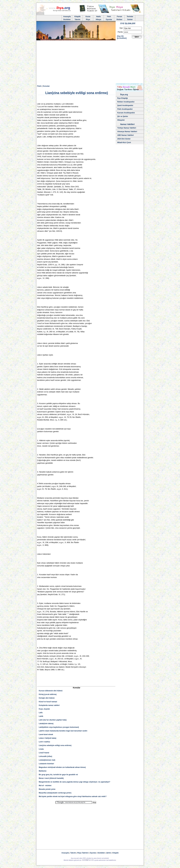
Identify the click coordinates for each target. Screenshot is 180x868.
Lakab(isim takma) (46, 724)
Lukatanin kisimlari (46, 764)
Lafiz (41, 713)
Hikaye (98, 19)
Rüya (88, 19)
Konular (46, 86)
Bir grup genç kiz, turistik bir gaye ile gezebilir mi (58, 775)
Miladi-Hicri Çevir (124, 142)
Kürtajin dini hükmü (47, 698)
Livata (41, 749)
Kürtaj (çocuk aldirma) (48, 694)
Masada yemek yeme (47, 789)
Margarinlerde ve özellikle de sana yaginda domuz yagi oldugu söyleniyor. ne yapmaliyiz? (74, 782)
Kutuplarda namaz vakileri (49, 705)
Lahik (41, 716)
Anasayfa (67, 17)
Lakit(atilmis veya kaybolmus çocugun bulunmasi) (59, 727)
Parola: (120, 32)
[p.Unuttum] (122, 38)
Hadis (98, 17)
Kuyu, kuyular (44, 709)
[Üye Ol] (120, 36)
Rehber (119, 19)
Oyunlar (109, 19)
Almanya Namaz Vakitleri (127, 132)
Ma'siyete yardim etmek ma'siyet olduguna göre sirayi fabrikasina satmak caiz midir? (73, 796)
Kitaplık (116, 853)
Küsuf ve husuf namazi (48, 702)
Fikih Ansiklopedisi (125, 109)
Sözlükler (67, 19)
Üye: (121, 28)
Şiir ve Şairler (123, 116)
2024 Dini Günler (124, 139)
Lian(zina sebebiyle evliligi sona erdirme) (55, 745)
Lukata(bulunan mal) (47, 760)
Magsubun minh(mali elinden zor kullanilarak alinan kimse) (62, 767)
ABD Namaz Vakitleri (125, 135)
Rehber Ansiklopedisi (126, 102)
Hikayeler (121, 120)
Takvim (77, 19)
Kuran (88, 17)
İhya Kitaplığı (123, 98)
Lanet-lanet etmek (46, 734)
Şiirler (109, 853)
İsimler (130, 19)
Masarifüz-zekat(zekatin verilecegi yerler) (55, 793)
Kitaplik (77, 17)
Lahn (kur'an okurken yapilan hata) (53, 720)
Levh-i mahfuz (44, 742)
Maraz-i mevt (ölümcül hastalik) (51, 778)
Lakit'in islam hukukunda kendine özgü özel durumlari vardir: (63, 731)
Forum (119, 17)
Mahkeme (43, 771)
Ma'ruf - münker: (45, 786)
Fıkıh (109, 17)
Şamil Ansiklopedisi (125, 105)
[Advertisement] (90, 62)
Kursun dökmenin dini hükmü (51, 691)
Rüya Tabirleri (83, 853)
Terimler (130, 17)
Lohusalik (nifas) (45, 756)
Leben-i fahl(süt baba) (48, 738)
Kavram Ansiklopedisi (126, 113)
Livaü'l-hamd (44, 753)
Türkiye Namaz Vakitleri (127, 128)
